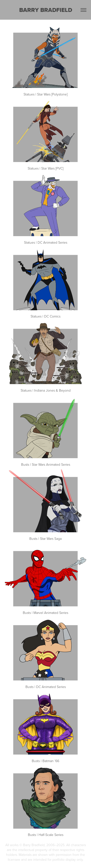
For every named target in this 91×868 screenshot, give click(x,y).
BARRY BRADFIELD (46, 10)
